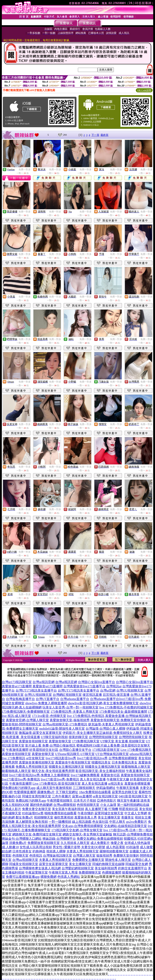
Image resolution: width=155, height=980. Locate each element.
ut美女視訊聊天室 (105, 796)
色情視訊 (36, 856)
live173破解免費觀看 (85, 775)
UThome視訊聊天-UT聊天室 (75, 754)
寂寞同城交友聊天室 (109, 813)
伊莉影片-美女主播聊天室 (81, 733)
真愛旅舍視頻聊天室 (33, 741)
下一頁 (95, 135)
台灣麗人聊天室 (84, 856)
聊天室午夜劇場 (128, 801)
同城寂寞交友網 (137, 864)
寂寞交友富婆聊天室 (53, 864)
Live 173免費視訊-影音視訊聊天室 (57, 784)
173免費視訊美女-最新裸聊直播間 (123, 712)
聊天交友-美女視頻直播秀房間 (53, 771)
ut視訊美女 (116, 784)
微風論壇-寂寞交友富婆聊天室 (40, 733)
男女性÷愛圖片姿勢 (67, 847)
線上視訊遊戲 (82, 822)
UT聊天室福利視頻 (54, 737)
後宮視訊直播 (92, 695)
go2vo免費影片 (137, 822)
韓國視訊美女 (101, 762)
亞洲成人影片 (12, 809)
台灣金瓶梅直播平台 (20, 699)
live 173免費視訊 (14, 758)
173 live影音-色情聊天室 (49, 716)
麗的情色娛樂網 (41, 805)
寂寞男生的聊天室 (125, 792)
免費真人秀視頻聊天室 (32, 767)
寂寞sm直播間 (82, 796)
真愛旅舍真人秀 (86, 817)
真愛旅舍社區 (110, 775)
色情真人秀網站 (69, 877)
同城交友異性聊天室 (37, 796)
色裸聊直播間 (112, 872)
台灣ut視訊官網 (43, 682)
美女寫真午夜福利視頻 (68, 809)
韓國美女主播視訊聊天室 (66, 767)
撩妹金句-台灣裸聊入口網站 (22, 839)
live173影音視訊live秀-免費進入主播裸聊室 (39, 775)
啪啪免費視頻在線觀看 (61, 813)
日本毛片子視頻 (85, 801)
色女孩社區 (100, 822)
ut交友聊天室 (35, 758)
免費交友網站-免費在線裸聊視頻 (100, 839)
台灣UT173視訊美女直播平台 (36, 690)
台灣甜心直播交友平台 (75, 750)
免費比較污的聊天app (20, 788)
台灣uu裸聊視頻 (65, 805)
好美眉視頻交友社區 (44, 750)
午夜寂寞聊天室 (37, 872)
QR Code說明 (144, 90)
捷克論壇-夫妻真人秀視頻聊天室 (111, 724)
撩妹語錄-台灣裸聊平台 (59, 839)
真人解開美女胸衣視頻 (32, 822)
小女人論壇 (108, 805)
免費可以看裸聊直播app (23, 877)
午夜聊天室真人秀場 (63, 872)
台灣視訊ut (114, 686)
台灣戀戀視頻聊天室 (103, 737)
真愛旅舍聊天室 (60, 741)
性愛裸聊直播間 (25, 792)
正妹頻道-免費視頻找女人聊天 (121, 733)
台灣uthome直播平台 (75, 699)
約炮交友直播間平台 (133, 868)
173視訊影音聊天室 (106, 750)
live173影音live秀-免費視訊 (21, 779)
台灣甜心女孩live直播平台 (96, 682)
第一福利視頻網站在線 (133, 805)
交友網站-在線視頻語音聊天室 (125, 826)
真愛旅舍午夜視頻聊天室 (73, 762)
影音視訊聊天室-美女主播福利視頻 (100, 771)
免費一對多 (25, 170)
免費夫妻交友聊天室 (37, 809)
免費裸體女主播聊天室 (88, 860)
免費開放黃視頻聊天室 (44, 843)
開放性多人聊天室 (118, 860)
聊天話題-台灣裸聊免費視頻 (133, 834)
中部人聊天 (117, 822)
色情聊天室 (20, 856)
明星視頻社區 (129, 809)
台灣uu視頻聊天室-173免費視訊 (65, 724)
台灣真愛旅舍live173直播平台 (84, 686)
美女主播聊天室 (109, 817)
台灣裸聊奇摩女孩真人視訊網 (40, 868)
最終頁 (104, 135)
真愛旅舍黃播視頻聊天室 (37, 762)
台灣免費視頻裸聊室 (123, 758)
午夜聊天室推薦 (128, 788)
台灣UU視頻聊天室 (130, 690)
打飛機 (113, 809)
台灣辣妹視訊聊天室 (58, 856)
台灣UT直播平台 (48, 699)
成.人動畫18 (10, 847)
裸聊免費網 (48, 877)
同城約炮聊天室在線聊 (108, 864)
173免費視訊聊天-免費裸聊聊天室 (26, 712)
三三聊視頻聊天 (84, 788)
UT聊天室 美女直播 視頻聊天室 (123, 741)
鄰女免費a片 (24, 817)
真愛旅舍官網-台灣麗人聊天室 (27, 720)
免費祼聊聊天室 (90, 872)
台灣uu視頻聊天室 (25, 860)
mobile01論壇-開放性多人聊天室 (62, 729)
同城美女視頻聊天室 (24, 864)
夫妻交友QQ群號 (93, 847)
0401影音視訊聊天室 (133, 796)
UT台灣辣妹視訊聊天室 (112, 754)
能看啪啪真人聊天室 (136, 767)
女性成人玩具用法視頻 (36, 847)
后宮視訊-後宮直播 (116, 695)
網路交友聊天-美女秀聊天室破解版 (87, 834)
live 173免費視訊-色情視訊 (86, 716)
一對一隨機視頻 (60, 822)
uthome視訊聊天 (141, 754)
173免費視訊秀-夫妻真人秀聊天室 (74, 712)
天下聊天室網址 (67, 792)
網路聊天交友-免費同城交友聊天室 (37, 834)
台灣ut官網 (108, 690)
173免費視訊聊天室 (86, 741)
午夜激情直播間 (17, 750)
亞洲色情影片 (107, 801)
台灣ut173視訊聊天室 (17, 682)
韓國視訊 (130, 839)
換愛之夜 (117, 843)
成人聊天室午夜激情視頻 (54, 788)
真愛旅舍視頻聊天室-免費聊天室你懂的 (118, 720)
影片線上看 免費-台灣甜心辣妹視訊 (50, 745)
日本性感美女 (22, 851)
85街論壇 (133, 847)
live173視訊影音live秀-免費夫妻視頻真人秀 (44, 660)
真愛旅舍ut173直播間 (17, 686)
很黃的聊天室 (78, 737)
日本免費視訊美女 (125, 762)
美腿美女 (128, 817)
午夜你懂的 (86, 813)
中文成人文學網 (136, 813)
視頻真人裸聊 (56, 851)
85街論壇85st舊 (33, 813)
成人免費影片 (100, 843)
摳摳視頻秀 (104, 856)
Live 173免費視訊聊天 (136, 750)
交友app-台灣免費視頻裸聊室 (82, 826)
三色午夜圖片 (62, 796)
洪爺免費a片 (18, 843)
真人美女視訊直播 (93, 779)
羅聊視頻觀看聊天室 (114, 851)
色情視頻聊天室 (88, 805)
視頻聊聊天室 (44, 817)
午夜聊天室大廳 (118, 779)
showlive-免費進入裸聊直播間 (46, 703)
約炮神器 (39, 851)
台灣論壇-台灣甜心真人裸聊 (105, 729)
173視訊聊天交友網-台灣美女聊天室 (77, 830)
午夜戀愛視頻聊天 (60, 801)
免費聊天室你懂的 (126, 856)
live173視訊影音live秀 (61, 758)
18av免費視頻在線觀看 (95, 792)
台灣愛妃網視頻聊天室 (78, 868)
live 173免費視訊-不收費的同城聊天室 (126, 707)
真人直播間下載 (96, 809)
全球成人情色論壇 (137, 843)
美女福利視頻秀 (106, 868)
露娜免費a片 (46, 792)
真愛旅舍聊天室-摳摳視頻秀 (70, 720)
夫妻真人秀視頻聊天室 (83, 851)
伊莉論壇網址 (106, 788)
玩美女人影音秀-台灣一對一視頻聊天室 (70, 707)
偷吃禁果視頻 (64, 817)
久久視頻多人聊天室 (75, 843)
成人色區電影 (116, 847)
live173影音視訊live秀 (92, 758)
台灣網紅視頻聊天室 (67, 695)
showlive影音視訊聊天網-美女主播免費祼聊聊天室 (103, 703)
